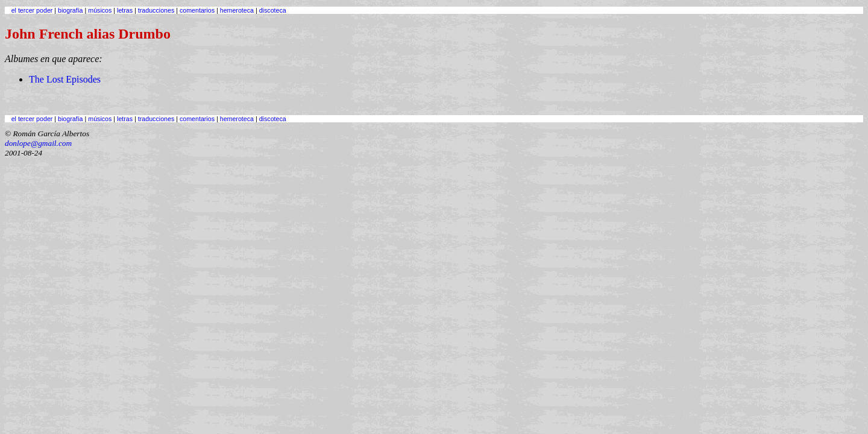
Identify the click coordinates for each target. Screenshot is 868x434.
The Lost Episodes (65, 79)
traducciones (156, 10)
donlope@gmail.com (38, 143)
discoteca (273, 10)
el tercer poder (32, 10)
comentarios (197, 10)
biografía (70, 10)
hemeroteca (237, 10)
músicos (100, 10)
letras (125, 10)
